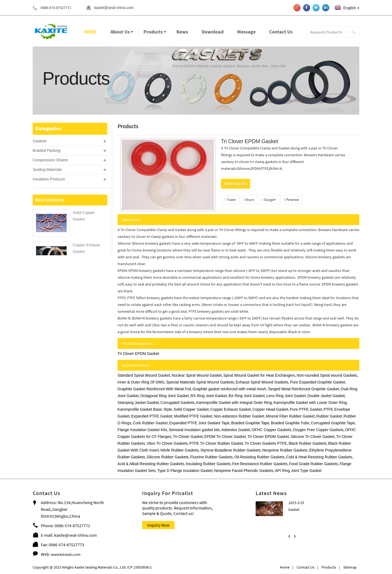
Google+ (269, 200)
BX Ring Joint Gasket (246, 396)
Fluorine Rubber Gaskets (212, 457)
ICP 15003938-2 (139, 567)
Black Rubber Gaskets (307, 443)
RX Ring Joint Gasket (209, 396)
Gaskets (40, 140)
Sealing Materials (47, 168)
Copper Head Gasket (270, 409)
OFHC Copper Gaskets (272, 430)
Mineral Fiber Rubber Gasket (290, 416)
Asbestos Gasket (236, 430)
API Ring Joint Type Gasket (298, 471)
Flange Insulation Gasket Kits (142, 430)
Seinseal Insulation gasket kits (194, 430)
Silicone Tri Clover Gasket (313, 437)
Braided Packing (47, 149)
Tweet (230, 200)
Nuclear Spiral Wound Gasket (197, 375)
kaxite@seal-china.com (115, 8)
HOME (90, 32)
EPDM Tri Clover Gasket (225, 437)
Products (153, 32)
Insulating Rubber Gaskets (208, 464)
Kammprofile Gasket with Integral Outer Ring (234, 403)
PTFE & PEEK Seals (50, 207)
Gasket (294, 509)
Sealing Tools (44, 197)
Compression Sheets (50, 159)
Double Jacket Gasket (326, 396)
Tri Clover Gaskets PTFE (266, 443)
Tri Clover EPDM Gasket (138, 354)
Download (213, 32)
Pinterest (291, 200)
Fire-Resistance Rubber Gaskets (260, 464)
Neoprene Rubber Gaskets (285, 450)
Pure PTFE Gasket (306, 409)
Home (285, 567)
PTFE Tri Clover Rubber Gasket (216, 443)
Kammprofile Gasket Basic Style (145, 409)
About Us (120, 32)
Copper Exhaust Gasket (231, 409)
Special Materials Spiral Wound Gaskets (200, 382)
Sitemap (350, 567)
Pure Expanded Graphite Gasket (317, 382)
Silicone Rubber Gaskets (168, 457)
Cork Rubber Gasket (150, 423)
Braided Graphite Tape (250, 423)
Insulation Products (49, 178)
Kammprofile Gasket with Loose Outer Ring (310, 403)
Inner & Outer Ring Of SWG (141, 382)
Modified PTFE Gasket (193, 416)
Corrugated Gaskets (177, 403)
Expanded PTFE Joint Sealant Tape (200, 423)
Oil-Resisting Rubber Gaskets (259, 457)
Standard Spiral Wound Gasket (144, 375)
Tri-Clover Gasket (188, 437)
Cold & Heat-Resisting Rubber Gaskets (319, 457)
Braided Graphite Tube (290, 423)
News (182, 32)
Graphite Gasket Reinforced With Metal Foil (154, 389)
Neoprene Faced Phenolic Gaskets (244, 471)
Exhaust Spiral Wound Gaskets (262, 382)
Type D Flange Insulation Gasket (185, 471)
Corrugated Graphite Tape (333, 423)
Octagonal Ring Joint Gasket (164, 396)
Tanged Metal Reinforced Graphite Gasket (303, 389)
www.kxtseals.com (66, 554)
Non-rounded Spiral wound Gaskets (327, 375)
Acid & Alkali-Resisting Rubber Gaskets (151, 464)
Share (249, 200)
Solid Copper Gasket (191, 409)
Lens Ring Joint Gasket (286, 396)
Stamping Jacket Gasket (138, 403)
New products (50, 228)
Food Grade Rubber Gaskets (314, 464)
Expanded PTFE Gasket (152, 416)
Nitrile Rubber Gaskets (180, 450)
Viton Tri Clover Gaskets (167, 443)
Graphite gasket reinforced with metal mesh (229, 389)
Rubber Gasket (329, 416)
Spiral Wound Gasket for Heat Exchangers (259, 375)
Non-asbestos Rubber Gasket (239, 416)
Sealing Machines (48, 188)
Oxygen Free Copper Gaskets (318, 430)
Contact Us (281, 32)
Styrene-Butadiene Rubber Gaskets (230, 450)
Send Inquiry (236, 184)
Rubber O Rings (86, 337)
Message (246, 32)
